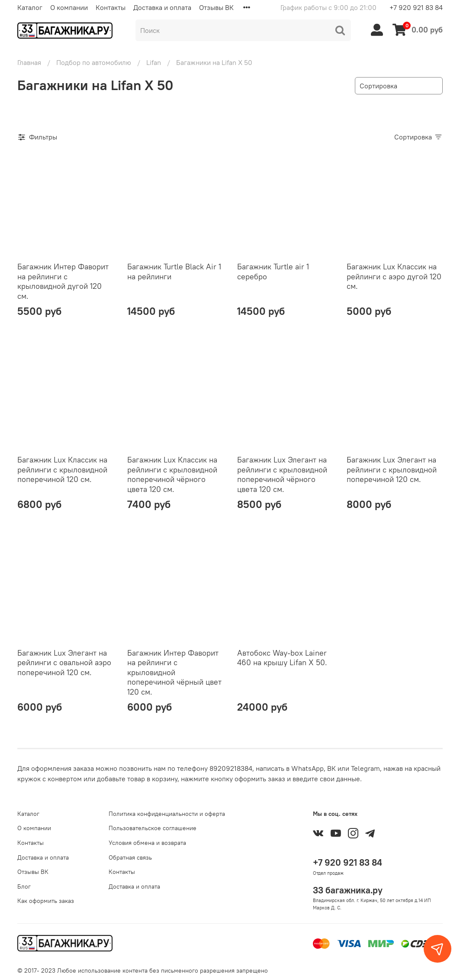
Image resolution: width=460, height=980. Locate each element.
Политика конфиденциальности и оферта (167, 814)
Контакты (111, 7)
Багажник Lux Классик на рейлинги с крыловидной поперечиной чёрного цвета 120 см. (172, 474)
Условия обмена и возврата (147, 843)
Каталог (30, 7)
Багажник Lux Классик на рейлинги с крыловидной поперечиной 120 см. (62, 469)
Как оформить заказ (46, 901)
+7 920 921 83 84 (416, 7)
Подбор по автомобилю (94, 62)
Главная (29, 62)
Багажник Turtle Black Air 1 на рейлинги (174, 272)
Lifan (154, 62)
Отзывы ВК (216, 7)
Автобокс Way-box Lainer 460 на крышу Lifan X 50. (282, 658)
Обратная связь (130, 857)
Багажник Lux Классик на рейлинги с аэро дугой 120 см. (394, 276)
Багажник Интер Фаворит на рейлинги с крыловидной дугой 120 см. (63, 281)
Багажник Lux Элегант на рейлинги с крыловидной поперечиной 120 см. (392, 469)
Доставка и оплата (162, 7)
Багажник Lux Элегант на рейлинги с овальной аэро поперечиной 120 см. (64, 663)
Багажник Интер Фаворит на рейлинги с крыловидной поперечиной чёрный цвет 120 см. (174, 672)
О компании (69, 7)
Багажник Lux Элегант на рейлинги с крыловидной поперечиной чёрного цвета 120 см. (282, 474)
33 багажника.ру (348, 890)
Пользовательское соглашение (153, 828)
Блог (24, 886)
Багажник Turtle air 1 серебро (273, 272)
